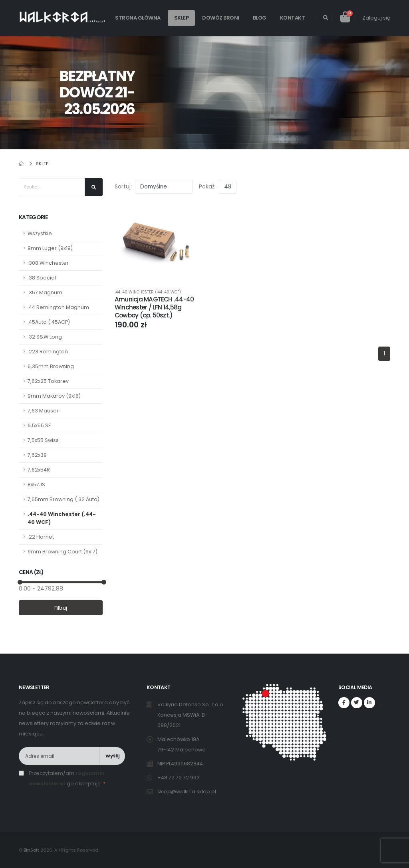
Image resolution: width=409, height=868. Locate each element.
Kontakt (293, 18)
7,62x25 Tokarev (48, 381)
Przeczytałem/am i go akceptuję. (67, 778)
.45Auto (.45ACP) (49, 322)
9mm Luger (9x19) (50, 248)
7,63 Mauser (43, 411)
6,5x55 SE (39, 425)
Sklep (182, 18)
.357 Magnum (45, 292)
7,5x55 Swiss (43, 440)
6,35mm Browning (51, 366)
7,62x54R (39, 470)
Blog (260, 18)
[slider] (20, 582)
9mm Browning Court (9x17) (63, 552)
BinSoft (31, 850)
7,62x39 (37, 455)
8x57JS (36, 485)
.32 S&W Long (45, 337)
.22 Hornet (41, 537)
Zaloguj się (376, 18)
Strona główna (138, 18)
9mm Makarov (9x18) (54, 396)
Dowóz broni (221, 18)
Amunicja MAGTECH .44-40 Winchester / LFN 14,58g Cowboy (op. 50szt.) (154, 307)
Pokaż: (207, 186)
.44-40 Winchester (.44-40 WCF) (62, 518)
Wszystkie (40, 233)
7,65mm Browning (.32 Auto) (64, 499)
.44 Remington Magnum (58, 307)
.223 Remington (48, 352)
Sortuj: (123, 186)
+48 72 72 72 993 (179, 778)
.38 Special (42, 278)
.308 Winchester (48, 263)
